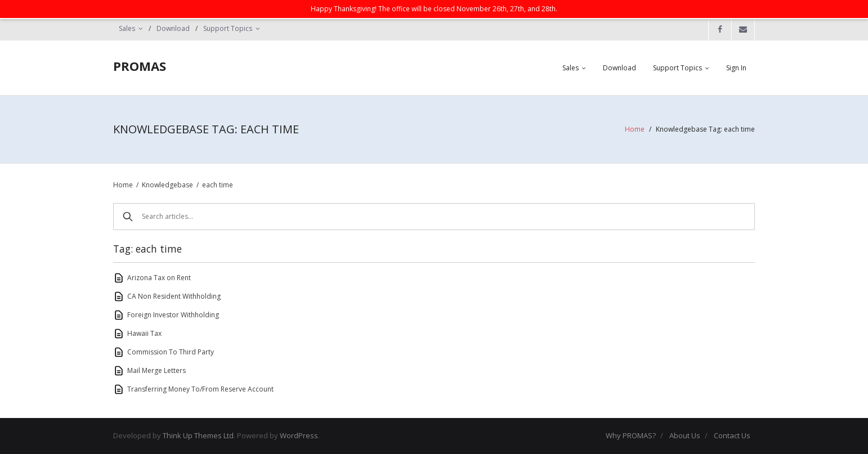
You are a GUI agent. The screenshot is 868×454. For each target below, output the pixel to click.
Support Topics (228, 28)
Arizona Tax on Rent (159, 278)
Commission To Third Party (171, 352)
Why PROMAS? (631, 435)
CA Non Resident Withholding (174, 296)
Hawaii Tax (144, 333)
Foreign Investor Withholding (173, 315)
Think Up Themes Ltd (198, 435)
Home (635, 129)
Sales (127, 28)
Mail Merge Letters (156, 370)
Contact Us (732, 435)
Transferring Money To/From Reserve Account (200, 389)
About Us (685, 435)
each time (218, 185)
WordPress (299, 435)
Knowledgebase (167, 185)
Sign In (736, 68)
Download (173, 28)
